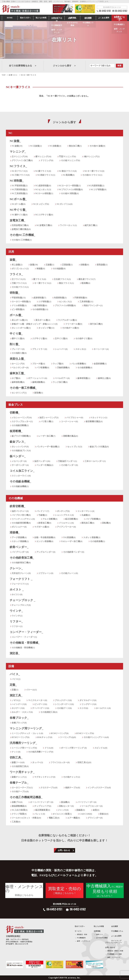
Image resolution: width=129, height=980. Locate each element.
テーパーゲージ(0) (41, 708)
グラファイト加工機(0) (22, 160)
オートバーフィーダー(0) (42, 802)
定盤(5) (15, 690)
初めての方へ (25, 18)
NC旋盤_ (15, 141)
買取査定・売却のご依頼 (115, 951)
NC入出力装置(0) (20, 810)
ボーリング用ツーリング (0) (74, 748)
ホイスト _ (17, 590)
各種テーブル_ (19, 783)
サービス (57, 18)
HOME (10, 18)
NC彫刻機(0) (69, 175)
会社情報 (88, 18)
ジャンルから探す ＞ (64, 66)
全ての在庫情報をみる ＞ (23, 66)
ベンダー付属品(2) (45, 465)
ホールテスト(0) (103, 708)
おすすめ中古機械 (102, 938)
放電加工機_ (17, 220)
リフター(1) (17, 626)
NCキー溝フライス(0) (94, 171)
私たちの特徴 (99, 926)
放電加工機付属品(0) (21, 229)
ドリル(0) (49, 748)
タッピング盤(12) (46, 328)
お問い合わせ (64, 850)
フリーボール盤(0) (74, 324)
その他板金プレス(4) (21, 451)
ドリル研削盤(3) (19, 305)
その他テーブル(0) (20, 791)
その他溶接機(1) (98, 541)
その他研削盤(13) (40, 309)
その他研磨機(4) (85, 368)
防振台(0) (104, 814)
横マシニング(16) (43, 157)
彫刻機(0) (86, 283)
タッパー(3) (38, 762)
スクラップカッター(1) (22, 421)
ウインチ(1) (17, 616)
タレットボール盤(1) (21, 328)
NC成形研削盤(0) (43, 186)
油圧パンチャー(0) (20, 511)
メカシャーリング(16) (22, 418)
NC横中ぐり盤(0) (20, 215)
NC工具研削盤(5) (20, 193)
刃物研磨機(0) (63, 368)
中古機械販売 (81, 938)
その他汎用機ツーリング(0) (41, 752)
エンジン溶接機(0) (45, 541)
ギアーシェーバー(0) (38, 378)
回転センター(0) (66, 806)
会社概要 (115, 926)
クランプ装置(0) (19, 814)
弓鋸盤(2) (43, 515)
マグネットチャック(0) (45, 777)
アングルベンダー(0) (46, 552)
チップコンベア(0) (43, 806)
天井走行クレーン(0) (21, 573)
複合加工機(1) (75, 146)
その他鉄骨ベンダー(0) (74, 552)
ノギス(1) (16, 700)
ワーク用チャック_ (22, 772)
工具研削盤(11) (86, 302)
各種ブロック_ (19, 718)
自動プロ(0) (17, 802)
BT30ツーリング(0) (60, 733)
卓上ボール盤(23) (20, 320)
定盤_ (13, 685)
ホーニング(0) (18, 364)
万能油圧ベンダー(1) (67, 461)
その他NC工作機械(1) (22, 240)
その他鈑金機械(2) (20, 486)
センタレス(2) (65, 302)
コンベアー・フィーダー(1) (24, 637)
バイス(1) (16, 679)
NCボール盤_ (18, 199)
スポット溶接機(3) (92, 537)
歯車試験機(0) (39, 382)
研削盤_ (15, 293)
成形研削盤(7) (40, 298)
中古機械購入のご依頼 (115, 954)
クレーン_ (16, 568)
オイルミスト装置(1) (62, 814)
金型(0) (96, 810)
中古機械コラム (117, 931)
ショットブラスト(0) (64, 515)
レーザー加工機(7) (47, 436)
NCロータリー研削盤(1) (70, 186)
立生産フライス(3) (62, 279)
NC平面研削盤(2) (20, 186)
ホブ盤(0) (16, 378)
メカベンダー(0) (19, 461)
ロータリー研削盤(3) (21, 302)
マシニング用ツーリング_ (27, 728)
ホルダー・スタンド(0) (22, 712)
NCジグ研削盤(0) (99, 190)
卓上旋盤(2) (17, 265)
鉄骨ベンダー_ (19, 547)
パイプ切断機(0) (93, 519)
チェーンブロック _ (23, 600)
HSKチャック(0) (45, 737)
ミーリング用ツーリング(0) (24, 748)
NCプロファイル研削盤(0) (71, 190)
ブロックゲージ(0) (63, 700)
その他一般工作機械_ (23, 388)
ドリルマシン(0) (66, 523)
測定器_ (15, 653)
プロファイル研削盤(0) (65, 305)
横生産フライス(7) (87, 279)
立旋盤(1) (50, 265)
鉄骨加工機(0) (45, 523)
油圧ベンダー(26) (42, 461)
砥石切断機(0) (72, 519)
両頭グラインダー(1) (93, 305)
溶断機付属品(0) (71, 436)
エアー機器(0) (74, 818)
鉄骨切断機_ (17, 506)
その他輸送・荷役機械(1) (23, 648)
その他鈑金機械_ (20, 481)
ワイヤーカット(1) (68, 225)
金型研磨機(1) (100, 364)
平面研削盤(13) (19, 298)
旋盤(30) (34, 265)
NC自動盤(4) (55, 146)
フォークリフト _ (21, 579)
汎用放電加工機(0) (20, 225)
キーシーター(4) (101, 349)
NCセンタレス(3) (43, 190)
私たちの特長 (41, 18)
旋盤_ (13, 260)
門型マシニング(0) (67, 157)
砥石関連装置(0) (43, 810)
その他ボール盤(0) (71, 328)
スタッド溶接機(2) (20, 541)
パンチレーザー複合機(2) (48, 447)
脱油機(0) (65, 802)
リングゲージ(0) (89, 704)
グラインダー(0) (95, 818)
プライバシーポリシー (114, 943)
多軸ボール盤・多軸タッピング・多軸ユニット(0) (35, 324)
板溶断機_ (16, 431)
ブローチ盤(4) (39, 364)
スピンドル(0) (101, 748)
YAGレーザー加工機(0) (72, 541)
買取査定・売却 (82, 934)
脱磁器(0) (81, 810)
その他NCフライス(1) (92, 175)
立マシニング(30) (20, 157)
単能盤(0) (41, 269)
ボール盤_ (16, 315)
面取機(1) (39, 393)
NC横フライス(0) (43, 171)
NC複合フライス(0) (68, 171)
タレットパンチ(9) (20, 447)
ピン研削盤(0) (18, 309)
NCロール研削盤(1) (44, 193)
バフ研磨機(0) (43, 368)
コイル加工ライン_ (22, 471)
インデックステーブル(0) (99, 788)
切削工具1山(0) (84, 762)
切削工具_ (16, 757)
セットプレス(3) (75, 447)
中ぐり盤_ (16, 334)
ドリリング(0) (47, 160)
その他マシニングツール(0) (96, 737)
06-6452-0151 (105, 11)
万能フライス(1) (19, 283)
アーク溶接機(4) (19, 537)
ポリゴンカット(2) (20, 269)
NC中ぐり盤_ (18, 210)
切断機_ (15, 413)
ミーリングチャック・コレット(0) (27, 733)
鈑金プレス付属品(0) (99, 447)
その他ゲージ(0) (64, 708)
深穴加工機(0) (96, 324)
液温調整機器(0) (19, 806)
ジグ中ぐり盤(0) (40, 338)
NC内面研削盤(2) (96, 186)
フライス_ (16, 274)
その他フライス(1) (20, 287)
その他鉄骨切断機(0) (21, 523)
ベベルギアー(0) (62, 378)
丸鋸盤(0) (86, 515)
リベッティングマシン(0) (23, 519)
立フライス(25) (19, 279)
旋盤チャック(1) (19, 777)
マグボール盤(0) (42, 527)
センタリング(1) (19, 393)
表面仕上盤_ (17, 359)
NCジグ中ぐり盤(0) (44, 215)
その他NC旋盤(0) (97, 146)
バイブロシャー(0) (75, 418)
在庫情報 (72, 18)
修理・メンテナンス (83, 941)
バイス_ (15, 674)
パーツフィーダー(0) (87, 802)
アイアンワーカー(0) (66, 527)
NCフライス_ (18, 166)
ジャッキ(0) (63, 810)
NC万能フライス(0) (21, 175)
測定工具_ (16, 695)
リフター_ (16, 621)
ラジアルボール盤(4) (67, 320)
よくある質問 (104, 18)
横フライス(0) (40, 279)
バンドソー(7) (43, 511)
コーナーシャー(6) (69, 421)
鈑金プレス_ (18, 442)
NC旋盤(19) (17, 146)
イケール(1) (31, 690)
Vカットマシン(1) (99, 418)
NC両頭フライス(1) (46, 175)
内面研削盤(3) (60, 298)
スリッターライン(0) (21, 476)
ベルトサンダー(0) (20, 368)
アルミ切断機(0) (50, 519)
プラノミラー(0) (40, 349)
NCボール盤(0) (19, 204)
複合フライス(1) (66, 283)
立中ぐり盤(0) (61, 338)
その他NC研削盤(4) (70, 193)
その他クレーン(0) (69, 573)
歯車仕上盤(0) (104, 378)
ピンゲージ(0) (41, 704)
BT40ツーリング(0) (85, 733)
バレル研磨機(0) (79, 364)
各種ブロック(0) (19, 723)
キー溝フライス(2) (43, 283)
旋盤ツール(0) (18, 762)
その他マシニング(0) (70, 160)
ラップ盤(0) (58, 364)
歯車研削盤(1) (84, 378)
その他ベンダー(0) (69, 465)
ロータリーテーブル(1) (22, 788)
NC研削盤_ (17, 181)
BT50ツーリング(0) (21, 737)
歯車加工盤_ (17, 373)
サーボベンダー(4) (20, 465)
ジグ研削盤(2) (45, 302)
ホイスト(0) (17, 594)
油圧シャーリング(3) (49, 418)
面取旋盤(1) (102, 265)
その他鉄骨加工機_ (22, 558)
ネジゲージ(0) (18, 708)
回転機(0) (106, 523)
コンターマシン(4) (86, 511)
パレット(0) (40, 814)
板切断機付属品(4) (94, 421)
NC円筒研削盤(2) (20, 190)
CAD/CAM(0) (86, 814)
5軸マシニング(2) (92, 157)
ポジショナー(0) (19, 527)
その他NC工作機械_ (22, 235)
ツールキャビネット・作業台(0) (26, 818)
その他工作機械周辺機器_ (26, 797)
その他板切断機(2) (20, 425)
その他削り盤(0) (19, 353)
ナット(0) (16, 752)
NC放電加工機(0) (44, 225)
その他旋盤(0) (59, 269)
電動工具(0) (54, 818)
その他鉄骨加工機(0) (21, 563)
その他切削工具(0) (20, 766)
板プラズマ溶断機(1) (21, 436)
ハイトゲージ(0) (19, 704)
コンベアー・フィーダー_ (26, 632)
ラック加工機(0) (60, 382)
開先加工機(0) (88, 523)
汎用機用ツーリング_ (23, 743)
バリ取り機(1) (47, 421)
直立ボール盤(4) (43, 320)
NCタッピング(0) (41, 204)
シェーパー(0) (61, 349)
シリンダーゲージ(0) (64, 704)
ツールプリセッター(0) (92, 806)
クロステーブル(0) (49, 788)
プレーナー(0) (18, 349)
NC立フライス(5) (20, 171)
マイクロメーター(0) (38, 700)
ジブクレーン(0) (46, 573)
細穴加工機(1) (91, 225)
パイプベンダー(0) (20, 552)
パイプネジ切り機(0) (21, 515)
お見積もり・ (119, 18)
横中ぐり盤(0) (18, 338)
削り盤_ (15, 344)
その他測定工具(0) (49, 712)
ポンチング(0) (63, 511)
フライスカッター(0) (60, 762)
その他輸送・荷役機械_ (25, 643)
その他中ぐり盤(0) (84, 338)
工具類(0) (16, 822)
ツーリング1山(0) (68, 737)
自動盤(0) (85, 265)
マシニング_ (18, 152)
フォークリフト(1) (20, 584)
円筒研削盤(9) (81, 298)
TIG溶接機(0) (69, 537)
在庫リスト (100, 934)
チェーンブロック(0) (21, 605)
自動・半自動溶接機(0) (45, 537)
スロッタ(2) (81, 349)
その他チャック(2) (72, 777)
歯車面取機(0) (18, 382)
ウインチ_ (16, 611)
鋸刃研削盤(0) (41, 305)
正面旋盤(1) (67, 265)
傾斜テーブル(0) (73, 788)
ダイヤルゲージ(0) (88, 700)
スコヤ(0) (84, 708)
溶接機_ (15, 532)
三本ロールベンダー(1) (95, 461)
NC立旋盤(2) (36, 146)
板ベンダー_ (18, 456)
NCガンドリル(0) (65, 204)
